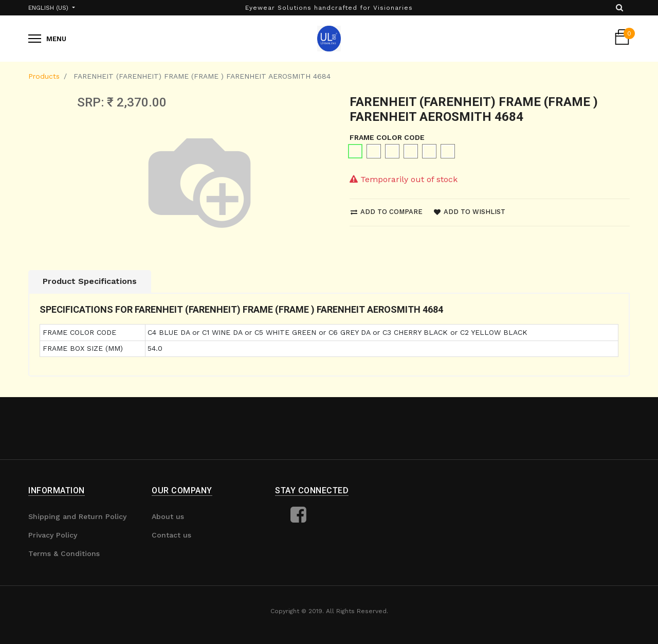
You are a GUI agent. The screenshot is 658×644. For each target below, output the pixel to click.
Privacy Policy (53, 535)
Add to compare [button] (387, 212)
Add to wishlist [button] (470, 212)
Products (44, 76)
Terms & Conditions (64, 553)
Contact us (171, 535)
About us (168, 516)
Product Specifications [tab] (90, 281)
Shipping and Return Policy (77, 516)
